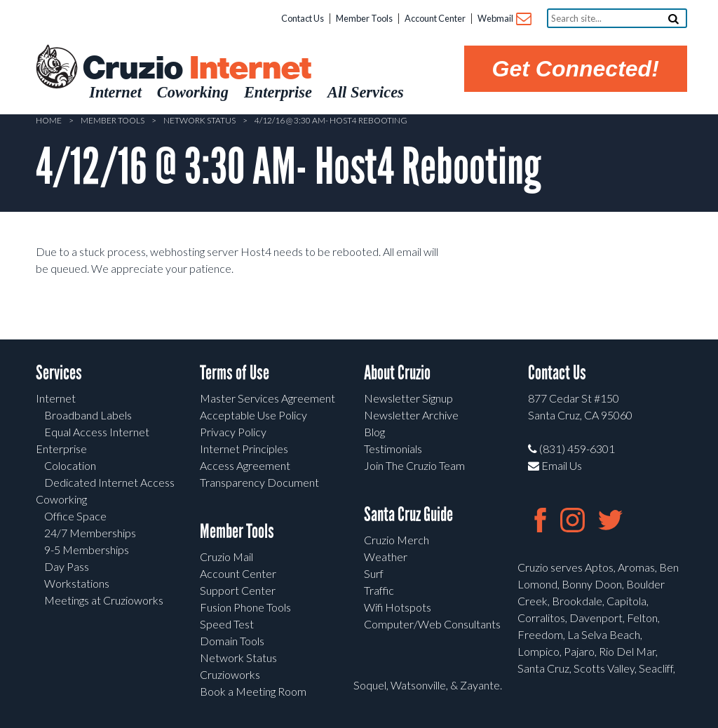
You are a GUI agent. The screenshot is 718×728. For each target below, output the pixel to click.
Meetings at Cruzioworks (104, 600)
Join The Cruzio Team (414, 465)
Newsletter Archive (411, 415)
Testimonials (393, 449)
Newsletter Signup (408, 398)
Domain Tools (232, 641)
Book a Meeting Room (253, 691)
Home (49, 120)
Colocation (70, 465)
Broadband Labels (88, 415)
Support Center (238, 590)
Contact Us (303, 18)
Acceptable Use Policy (253, 415)
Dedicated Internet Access (109, 482)
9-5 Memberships (87, 550)
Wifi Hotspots (398, 607)
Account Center (435, 18)
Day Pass (67, 566)
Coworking (61, 499)
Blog (374, 432)
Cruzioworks (230, 674)
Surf (374, 573)
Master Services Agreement (267, 398)
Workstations (77, 583)
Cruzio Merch (397, 540)
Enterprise (61, 449)
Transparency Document (259, 482)
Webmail (504, 19)
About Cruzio (397, 373)
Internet (56, 398)
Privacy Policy (233, 432)
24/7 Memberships (90, 533)
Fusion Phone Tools (245, 607)
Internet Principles (244, 449)
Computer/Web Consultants (432, 624)
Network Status (199, 120)
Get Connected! (576, 69)
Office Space (75, 516)
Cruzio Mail (226, 557)
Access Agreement (245, 465)
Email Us (555, 465)
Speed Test (227, 624)
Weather (386, 557)
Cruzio (196, 69)
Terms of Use (235, 373)
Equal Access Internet (97, 432)
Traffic (379, 590)
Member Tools (364, 18)
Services (59, 373)
